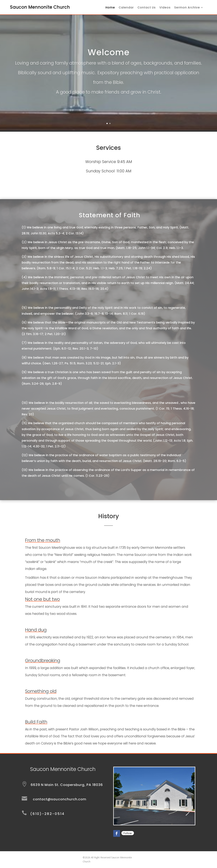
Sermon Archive (187, 8)
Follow (128, 833)
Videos (165, 8)
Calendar (126, 8)
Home (110, 8)
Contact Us (147, 8)
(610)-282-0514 (47, 814)
